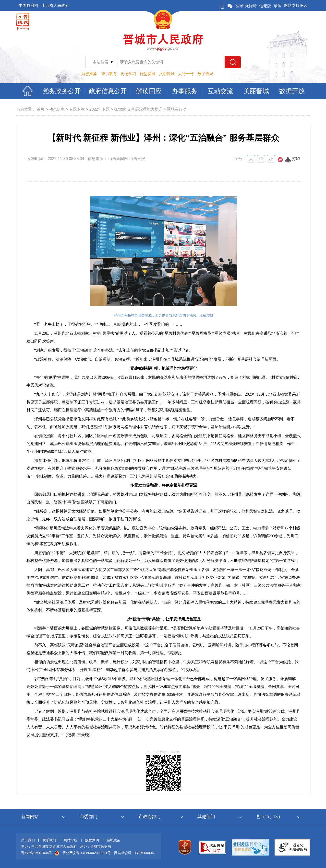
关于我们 (28, 840)
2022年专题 (100, 109)
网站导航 (71, 840)
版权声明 (92, 840)
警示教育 (109, 74)
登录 (240, 6)
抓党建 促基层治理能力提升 (138, 109)
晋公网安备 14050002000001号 (87, 853)
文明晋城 (167, 74)
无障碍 (251, 6)
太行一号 (186, 74)
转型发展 (147, 74)
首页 (41, 109)
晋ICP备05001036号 (37, 853)
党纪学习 (128, 74)
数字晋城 (205, 74)
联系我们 (49, 840)
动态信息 (57, 109)
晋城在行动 (177, 109)
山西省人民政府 (55, 6)
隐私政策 (113, 840)
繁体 (278, 6)
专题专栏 (77, 109)
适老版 (265, 6)
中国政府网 (28, 6)
